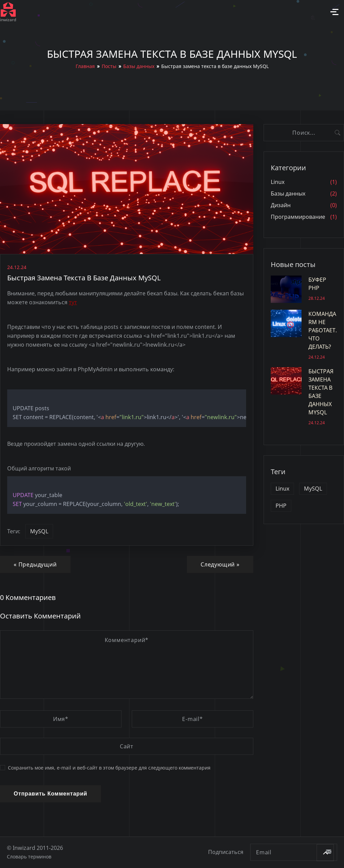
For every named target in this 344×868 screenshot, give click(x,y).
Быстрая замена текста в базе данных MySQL (304, 397)
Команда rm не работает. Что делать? (304, 335)
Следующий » (220, 564)
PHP (281, 506)
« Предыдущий (35, 564)
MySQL (39, 531)
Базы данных (139, 66)
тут (73, 302)
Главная (85, 66)
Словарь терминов (29, 857)
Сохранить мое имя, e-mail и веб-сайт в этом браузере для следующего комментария (105, 768)
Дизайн (281, 205)
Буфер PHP (304, 289)
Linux (278, 182)
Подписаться (226, 852)
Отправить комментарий (50, 794)
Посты (109, 66)
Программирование (298, 217)
